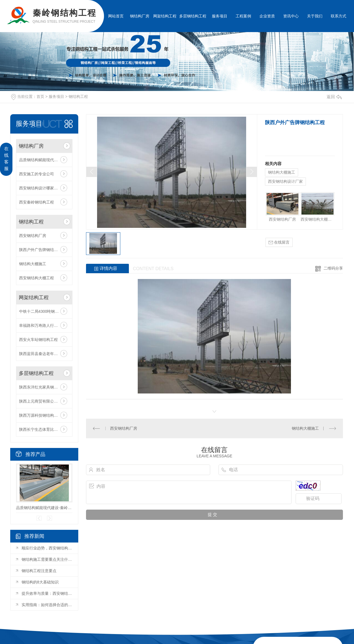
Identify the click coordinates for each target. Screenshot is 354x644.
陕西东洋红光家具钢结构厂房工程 (44, 387)
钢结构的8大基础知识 (40, 582)
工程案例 (243, 16)
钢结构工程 (78, 97)
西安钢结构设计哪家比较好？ (44, 188)
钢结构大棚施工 (33, 264)
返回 (334, 97)
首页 (40, 97)
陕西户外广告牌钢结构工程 (42, 250)
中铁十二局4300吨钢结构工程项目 (44, 311)
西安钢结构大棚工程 (37, 278)
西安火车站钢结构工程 (38, 340)
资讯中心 (291, 16)
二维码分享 (333, 268)
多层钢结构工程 (193, 16)
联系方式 (339, 16)
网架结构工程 (165, 16)
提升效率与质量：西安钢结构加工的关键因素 (47, 593)
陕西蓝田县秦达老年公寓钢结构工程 (44, 354)
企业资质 (267, 16)
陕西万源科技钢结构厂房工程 (44, 415)
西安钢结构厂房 (33, 236)
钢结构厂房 (140, 16)
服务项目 (220, 16)
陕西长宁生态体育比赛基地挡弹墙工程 (44, 429)
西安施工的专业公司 (37, 174)
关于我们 (315, 16)
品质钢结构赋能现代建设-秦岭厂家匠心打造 (44, 160)
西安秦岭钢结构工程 (37, 202)
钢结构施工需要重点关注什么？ (47, 559)
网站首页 (116, 16)
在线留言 (279, 242)
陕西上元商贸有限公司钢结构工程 (44, 401)
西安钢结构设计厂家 (285, 181)
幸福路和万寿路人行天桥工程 (44, 325)
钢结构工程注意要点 (39, 571)
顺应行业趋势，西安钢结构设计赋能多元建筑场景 (47, 548)
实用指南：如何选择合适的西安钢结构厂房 (47, 605)
